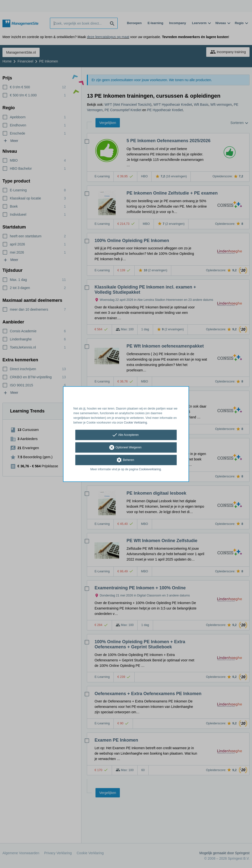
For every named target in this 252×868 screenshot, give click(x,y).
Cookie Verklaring (135, 423)
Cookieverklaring (150, 470)
